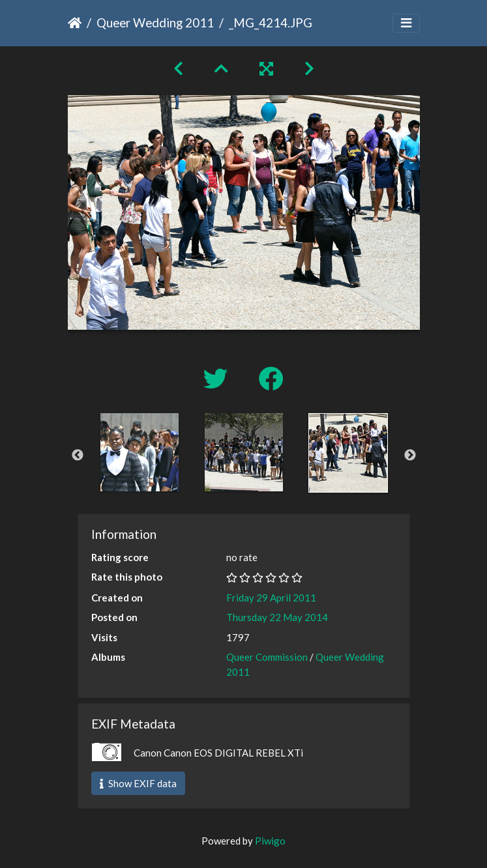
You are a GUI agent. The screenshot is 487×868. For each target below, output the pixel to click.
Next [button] (410, 456)
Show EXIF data (138, 783)
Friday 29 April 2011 (271, 598)
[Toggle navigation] (406, 23)
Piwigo (270, 841)
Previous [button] (78, 456)
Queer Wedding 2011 (155, 22)
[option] (140, 452)
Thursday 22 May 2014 (277, 617)
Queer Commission (267, 657)
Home (75, 23)
